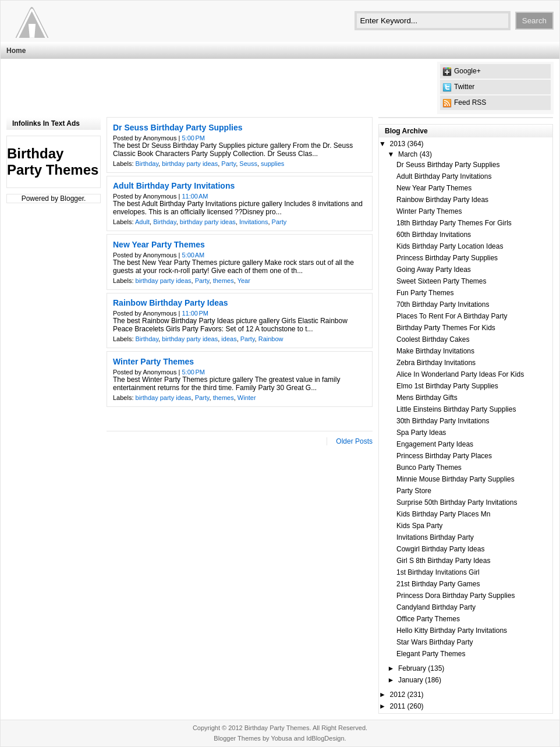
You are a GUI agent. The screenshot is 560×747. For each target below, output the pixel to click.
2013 (398, 144)
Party (228, 164)
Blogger (72, 199)
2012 (398, 695)
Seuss (248, 164)
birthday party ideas (190, 164)
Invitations (254, 222)
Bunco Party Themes (429, 468)
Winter (247, 398)
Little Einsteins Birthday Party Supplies (456, 409)
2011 (398, 706)
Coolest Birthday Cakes (433, 339)
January (411, 680)
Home (16, 51)
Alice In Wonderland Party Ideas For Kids (460, 374)
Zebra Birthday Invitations (436, 363)
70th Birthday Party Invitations (443, 305)
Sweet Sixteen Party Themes (442, 281)
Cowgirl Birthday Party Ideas (440, 549)
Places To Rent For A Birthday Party (452, 316)
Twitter (464, 87)
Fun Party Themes (425, 293)
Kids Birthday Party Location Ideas (450, 246)
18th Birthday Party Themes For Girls (454, 223)
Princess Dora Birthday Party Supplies (456, 596)
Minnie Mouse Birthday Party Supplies (456, 479)
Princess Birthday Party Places (444, 456)
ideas (229, 339)
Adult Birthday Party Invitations (174, 186)
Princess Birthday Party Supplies (447, 258)
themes (224, 281)
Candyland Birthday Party (436, 607)
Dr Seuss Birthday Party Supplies (178, 128)
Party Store (414, 491)
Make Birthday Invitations (435, 351)
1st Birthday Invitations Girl (438, 572)
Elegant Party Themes (431, 654)
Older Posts (354, 441)
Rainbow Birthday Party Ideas (171, 303)
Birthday (147, 164)
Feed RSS (470, 102)
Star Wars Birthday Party (435, 642)
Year (244, 281)
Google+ (467, 71)
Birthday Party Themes (277, 728)
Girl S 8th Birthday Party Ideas (443, 561)
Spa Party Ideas (421, 433)
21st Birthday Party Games (438, 584)
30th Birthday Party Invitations (443, 421)
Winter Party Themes (153, 362)
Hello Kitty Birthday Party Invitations (452, 631)
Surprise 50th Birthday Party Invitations (457, 502)
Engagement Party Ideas (435, 444)
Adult (142, 222)
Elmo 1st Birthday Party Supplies (447, 386)
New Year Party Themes (159, 245)
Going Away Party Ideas (434, 270)
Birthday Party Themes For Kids (446, 328)
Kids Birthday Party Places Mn (443, 514)
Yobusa (281, 738)
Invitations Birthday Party (435, 537)
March (408, 154)
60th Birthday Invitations (434, 235)
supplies (272, 164)
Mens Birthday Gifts (427, 398)
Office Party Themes (428, 619)
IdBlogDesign (325, 738)
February (412, 668)
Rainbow (271, 339)
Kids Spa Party (419, 526)
